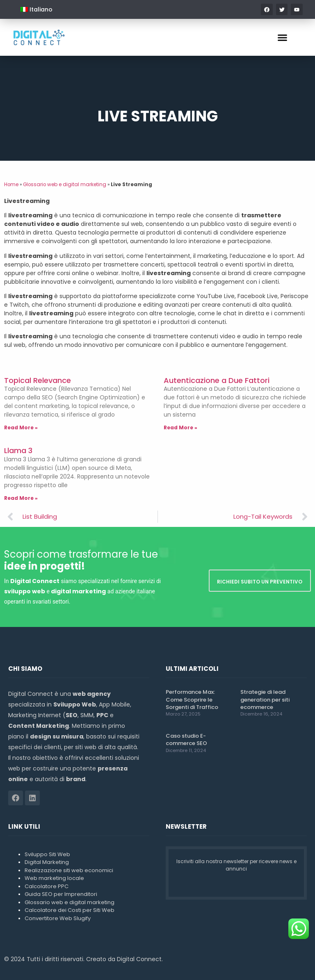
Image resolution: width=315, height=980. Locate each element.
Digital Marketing (47, 862)
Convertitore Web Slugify (58, 918)
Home (11, 185)
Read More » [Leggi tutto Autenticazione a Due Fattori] (180, 427)
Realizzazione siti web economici (69, 870)
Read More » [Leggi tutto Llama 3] (21, 498)
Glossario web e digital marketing (65, 185)
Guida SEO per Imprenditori (61, 894)
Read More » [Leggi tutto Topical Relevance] (21, 427)
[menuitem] (37, 9)
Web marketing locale (54, 878)
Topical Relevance (38, 380)
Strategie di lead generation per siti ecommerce (265, 699)
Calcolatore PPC (47, 886)
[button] (283, 37)
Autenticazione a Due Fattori (217, 380)
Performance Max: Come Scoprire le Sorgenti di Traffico (192, 699)
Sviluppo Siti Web (47, 854)
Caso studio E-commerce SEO (186, 740)
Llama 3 (18, 450)
